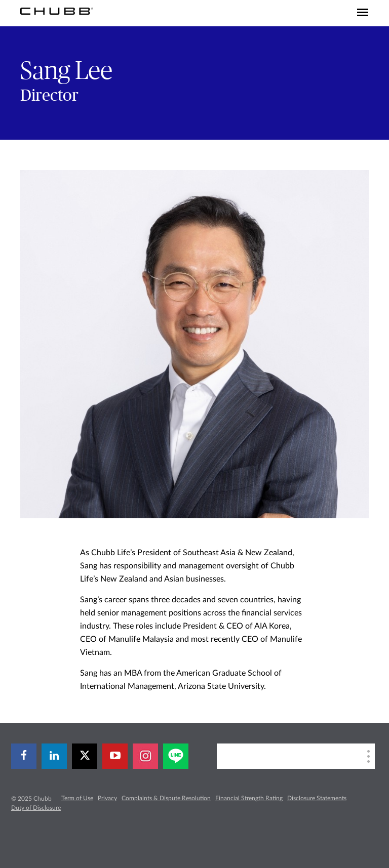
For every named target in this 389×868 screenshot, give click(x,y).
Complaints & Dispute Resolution (166, 798)
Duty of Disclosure (36, 808)
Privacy (107, 798)
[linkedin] (54, 756)
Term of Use (77, 798)
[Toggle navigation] (363, 13)
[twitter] (85, 756)
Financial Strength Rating (249, 798)
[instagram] (145, 756)
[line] (176, 756)
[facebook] (24, 756)
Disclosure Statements (317, 798)
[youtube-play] (115, 756)
